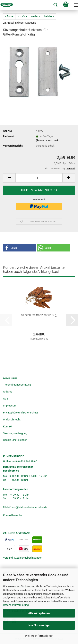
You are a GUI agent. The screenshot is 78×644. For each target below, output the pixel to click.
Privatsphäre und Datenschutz (20, 413)
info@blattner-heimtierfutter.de (29, 507)
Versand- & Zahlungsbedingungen (23, 558)
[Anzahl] (39, 178)
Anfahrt (7, 392)
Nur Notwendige (39, 625)
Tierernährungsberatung (17, 385)
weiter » (36, 16)
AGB (6, 399)
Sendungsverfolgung (15, 433)
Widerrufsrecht (12, 420)
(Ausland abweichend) (47, 140)
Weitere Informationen (39, 636)
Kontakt (8, 426)
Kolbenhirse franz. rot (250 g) (39, 315)
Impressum (10, 406)
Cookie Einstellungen (15, 440)
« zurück (22, 16)
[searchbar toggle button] (55, 5)
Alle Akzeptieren (39, 613)
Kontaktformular (12, 515)
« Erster (9, 16)
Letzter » (49, 16)
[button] (9, 178)
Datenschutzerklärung (16, 605)
